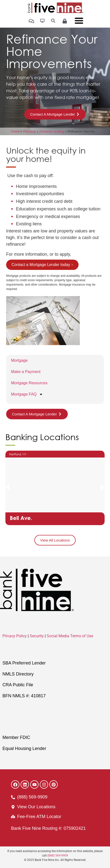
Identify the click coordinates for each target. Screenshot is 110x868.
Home (15, 131)
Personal (29, 131)
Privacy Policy (15, 636)
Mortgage (19, 360)
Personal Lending (52, 131)
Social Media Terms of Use (70, 636)
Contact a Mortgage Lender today (41, 265)
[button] (7, 487)
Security (37, 636)
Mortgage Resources (29, 383)
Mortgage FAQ (27, 394)
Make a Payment (26, 372)
